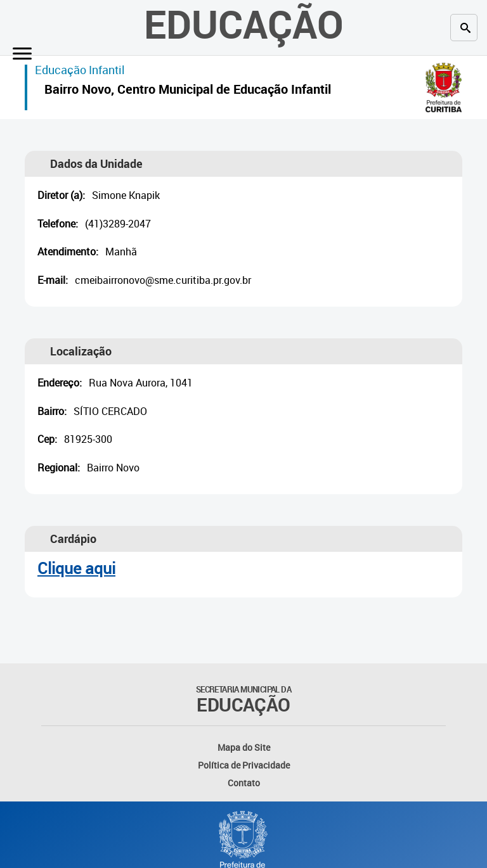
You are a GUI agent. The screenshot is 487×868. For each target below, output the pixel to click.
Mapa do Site (244, 747)
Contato (244, 783)
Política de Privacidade (244, 765)
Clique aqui (76, 568)
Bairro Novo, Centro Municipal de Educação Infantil (188, 91)
